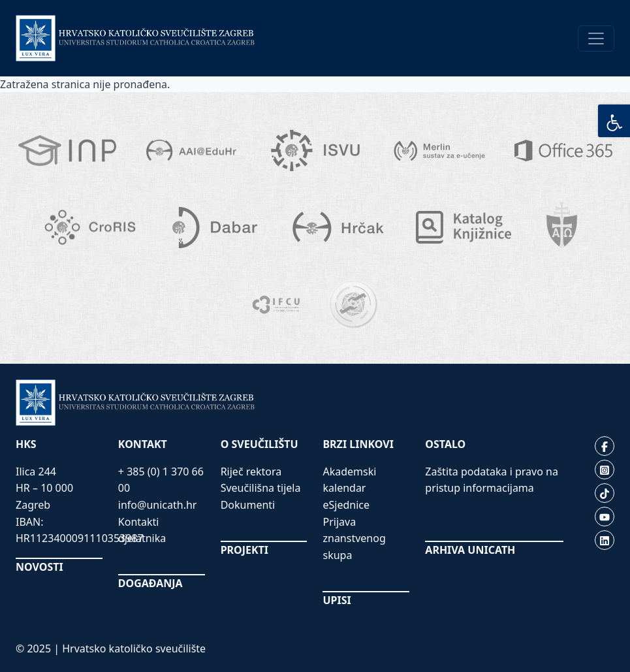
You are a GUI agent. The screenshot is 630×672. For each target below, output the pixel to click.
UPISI (337, 600)
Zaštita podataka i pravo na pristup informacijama (492, 480)
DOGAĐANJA (150, 583)
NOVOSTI (39, 567)
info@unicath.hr (158, 505)
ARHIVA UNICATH (470, 550)
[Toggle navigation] (596, 39)
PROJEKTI (244, 550)
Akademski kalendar (349, 480)
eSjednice (346, 505)
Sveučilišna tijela (261, 488)
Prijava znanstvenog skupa (354, 538)
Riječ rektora (251, 472)
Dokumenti (248, 505)
